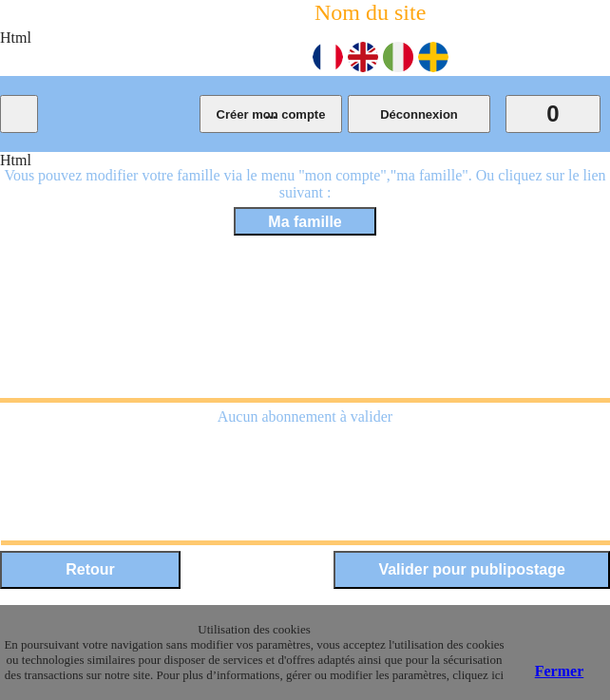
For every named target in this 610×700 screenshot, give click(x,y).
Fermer (560, 671)
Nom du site (370, 12)
